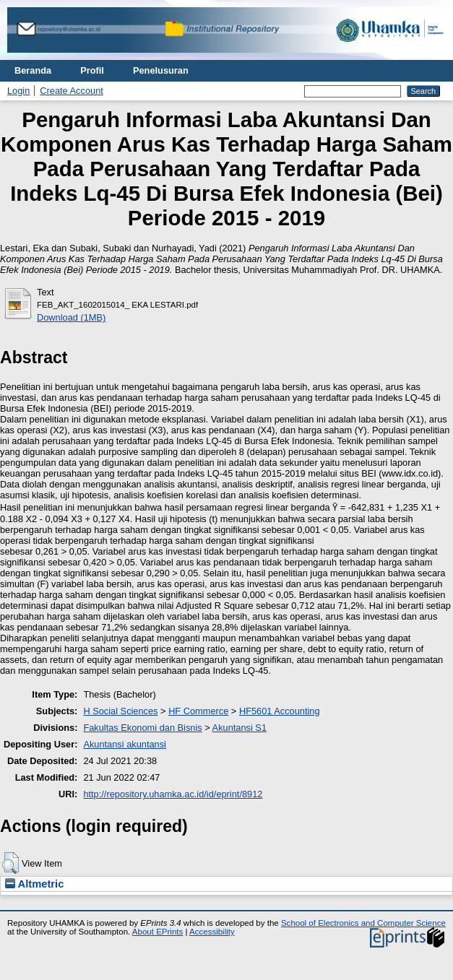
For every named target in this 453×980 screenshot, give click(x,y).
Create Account (72, 91)
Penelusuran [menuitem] (161, 70)
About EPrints (158, 932)
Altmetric (34, 884)
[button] (10, 863)
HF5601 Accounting (280, 711)
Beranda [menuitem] (33, 70)
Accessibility (212, 932)
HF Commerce (198, 711)
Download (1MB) (71, 317)
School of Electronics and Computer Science (363, 923)
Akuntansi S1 (240, 728)
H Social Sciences (120, 711)
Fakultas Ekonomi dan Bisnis (142, 728)
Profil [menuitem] (92, 70)
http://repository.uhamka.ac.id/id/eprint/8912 (173, 794)
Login (18, 91)
